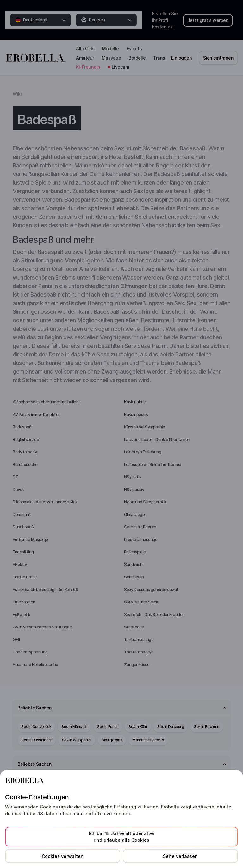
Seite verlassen (180, 856)
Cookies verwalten (63, 856)
